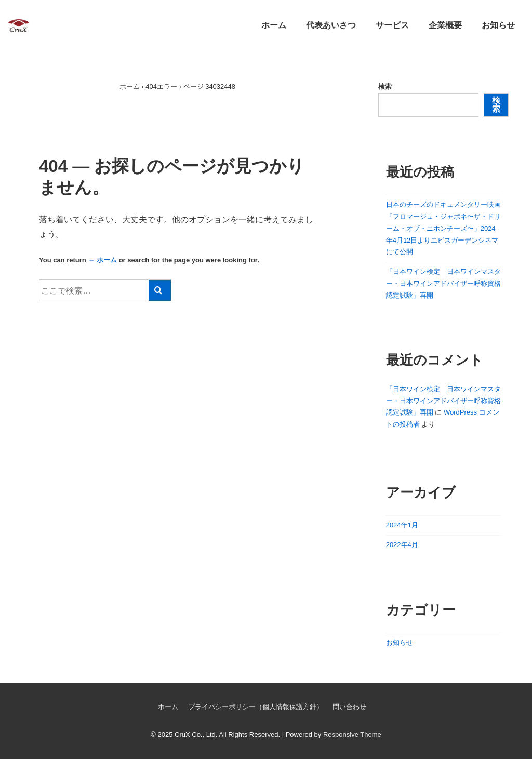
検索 (385, 86)
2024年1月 (402, 525)
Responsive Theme (352, 734)
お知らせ (498, 25)
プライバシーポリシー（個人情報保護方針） (256, 707)
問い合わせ (349, 707)
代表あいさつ (331, 25)
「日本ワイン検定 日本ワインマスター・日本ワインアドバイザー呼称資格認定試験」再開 (443, 283)
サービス (392, 25)
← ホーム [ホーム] (102, 260)
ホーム (274, 25)
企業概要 (445, 25)
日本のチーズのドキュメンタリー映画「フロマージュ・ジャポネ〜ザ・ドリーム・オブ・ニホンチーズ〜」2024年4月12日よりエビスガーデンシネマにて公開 (443, 228)
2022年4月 (402, 545)
